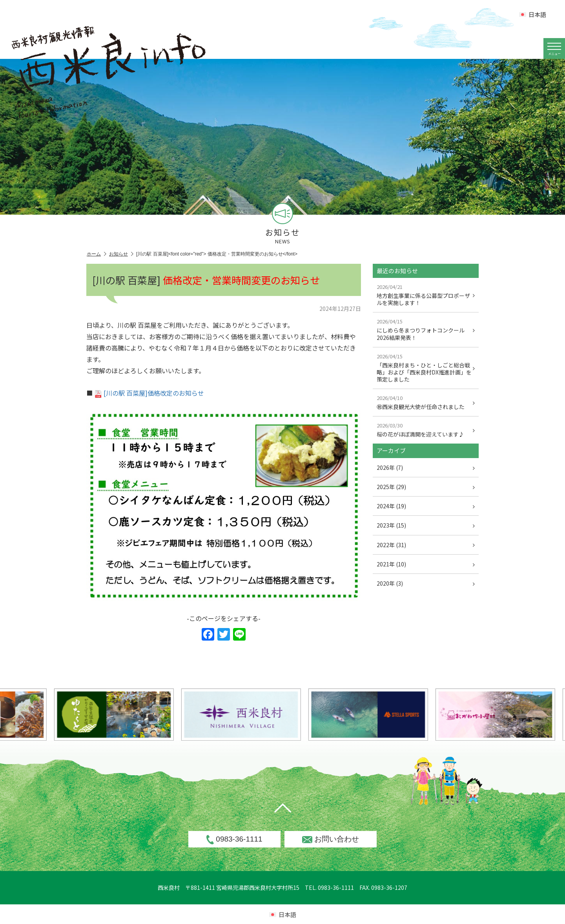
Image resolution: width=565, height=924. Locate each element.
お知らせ (121, 254)
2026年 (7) (426, 467)
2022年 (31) (426, 545)
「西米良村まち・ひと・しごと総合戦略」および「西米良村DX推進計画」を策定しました (426, 368)
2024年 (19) (426, 506)
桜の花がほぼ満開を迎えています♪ (426, 430)
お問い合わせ (331, 839)
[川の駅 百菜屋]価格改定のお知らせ (149, 393)
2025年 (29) (426, 487)
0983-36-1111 (234, 840)
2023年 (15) (426, 525)
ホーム (97, 254)
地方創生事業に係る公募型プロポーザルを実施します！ (426, 295)
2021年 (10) (426, 564)
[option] (258, 715)
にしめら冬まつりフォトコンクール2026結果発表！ (426, 329)
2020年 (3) (426, 583)
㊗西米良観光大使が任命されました (426, 402)
